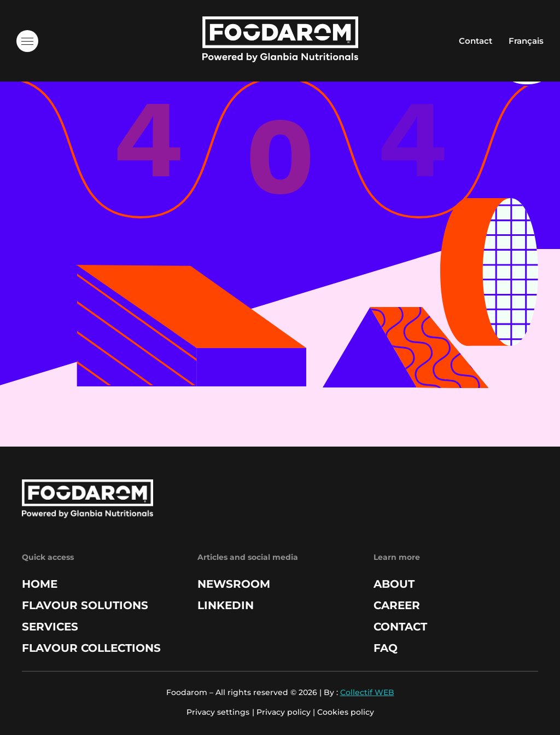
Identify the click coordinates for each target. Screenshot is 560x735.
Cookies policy (346, 712)
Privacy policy (284, 712)
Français (526, 41)
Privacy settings (218, 712)
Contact (476, 41)
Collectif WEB (367, 692)
